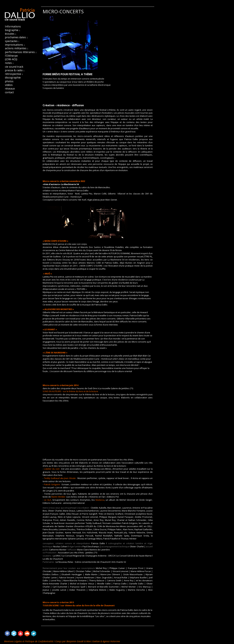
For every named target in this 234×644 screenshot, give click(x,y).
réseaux (10, 89)
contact (9, 92)
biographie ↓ (13, 30)
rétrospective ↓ (14, 74)
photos (9, 81)
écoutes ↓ (11, 34)
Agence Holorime (111, 641)
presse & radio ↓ (15, 70)
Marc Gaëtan (93, 641)
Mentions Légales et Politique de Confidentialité (29, 641)
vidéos (9, 85)
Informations (13, 26)
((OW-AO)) (11, 59)
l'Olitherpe (11, 56)
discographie (13, 78)
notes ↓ (9, 63)
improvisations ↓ (15, 45)
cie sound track (14, 67)
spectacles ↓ (12, 41)
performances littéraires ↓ (21, 52)
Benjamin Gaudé (75, 641)
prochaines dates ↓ (16, 37)
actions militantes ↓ (17, 48)
